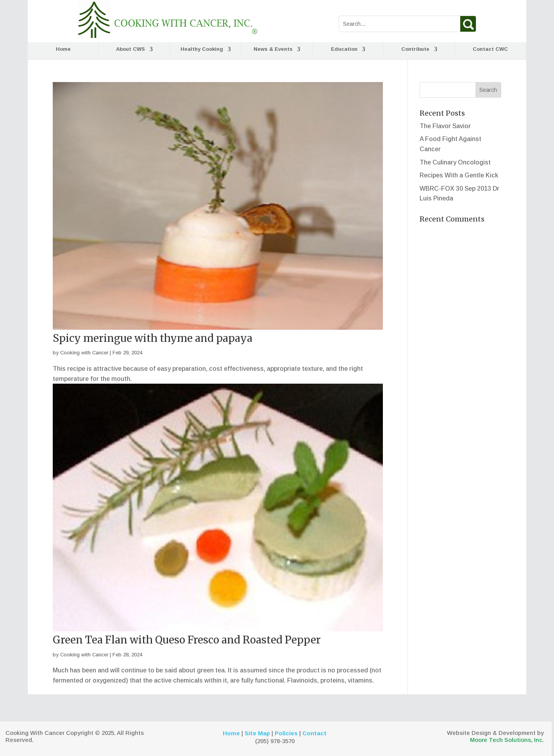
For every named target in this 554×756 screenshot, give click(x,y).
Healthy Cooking (202, 49)
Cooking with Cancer (84, 353)
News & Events (273, 49)
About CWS (130, 49)
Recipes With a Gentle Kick (459, 175)
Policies (286, 733)
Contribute (415, 49)
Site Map (257, 733)
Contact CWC (490, 49)
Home (63, 49)
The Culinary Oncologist (455, 162)
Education (344, 49)
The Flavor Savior (445, 126)
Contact (315, 733)
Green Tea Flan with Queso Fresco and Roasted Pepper (187, 640)
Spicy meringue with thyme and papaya (153, 338)
